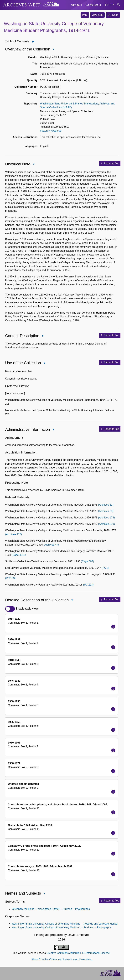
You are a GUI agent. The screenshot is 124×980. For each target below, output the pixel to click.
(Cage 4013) (19, 555)
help (109, 5)
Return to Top (110, 164)
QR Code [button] (113, 15)
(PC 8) (105, 568)
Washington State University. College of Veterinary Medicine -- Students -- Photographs (62, 928)
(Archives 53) (106, 511)
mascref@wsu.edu (51, 131)
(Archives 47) (51, 545)
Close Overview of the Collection (53, 50)
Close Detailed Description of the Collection (72, 601)
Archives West (22, 5)
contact (94, 5)
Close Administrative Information (53, 430)
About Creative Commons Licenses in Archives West (61, 959)
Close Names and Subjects (44, 894)
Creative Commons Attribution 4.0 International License (78, 953)
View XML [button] (98, 15)
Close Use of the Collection (44, 363)
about (77, 5)
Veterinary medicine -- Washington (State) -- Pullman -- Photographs (51, 909)
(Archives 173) (106, 518)
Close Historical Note (34, 165)
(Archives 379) (106, 524)
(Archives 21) (106, 505)
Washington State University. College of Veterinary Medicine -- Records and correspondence (65, 924)
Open (35, 41)
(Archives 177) (13, 534)
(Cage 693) (88, 561)
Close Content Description (42, 336)
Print (85, 15)
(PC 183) (10, 578)
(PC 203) (88, 585)
